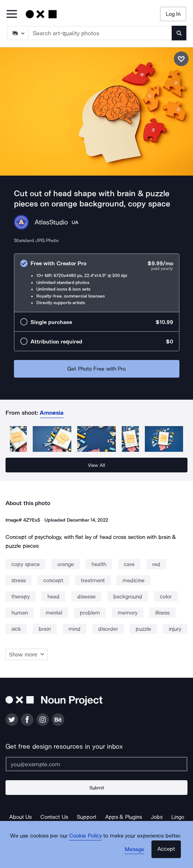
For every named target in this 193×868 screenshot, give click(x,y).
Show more (27, 654)
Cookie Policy (85, 836)
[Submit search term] (179, 33)
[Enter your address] (96, 764)
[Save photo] (181, 59)
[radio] (97, 283)
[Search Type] (17, 33)
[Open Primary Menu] (12, 15)
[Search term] (100, 33)
